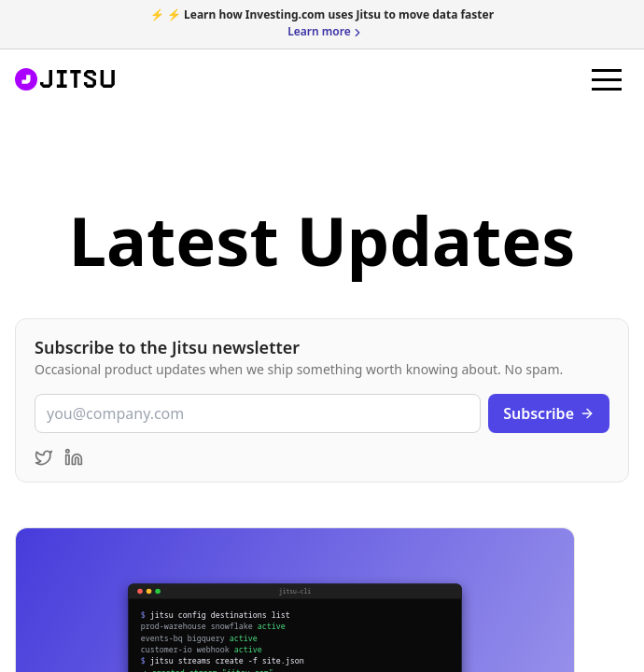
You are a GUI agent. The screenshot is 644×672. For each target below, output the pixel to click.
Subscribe (549, 413)
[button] (607, 79)
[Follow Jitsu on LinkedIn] (74, 457)
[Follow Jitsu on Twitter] (44, 457)
